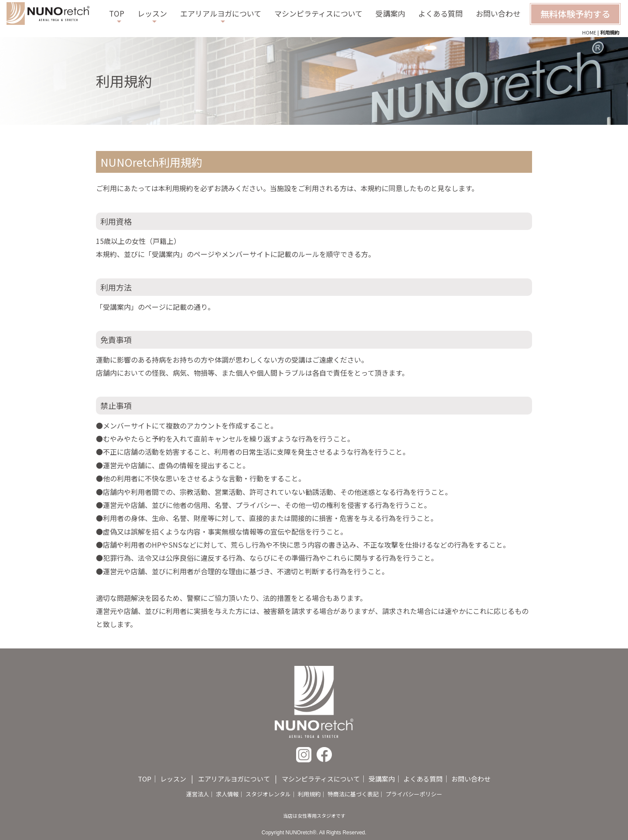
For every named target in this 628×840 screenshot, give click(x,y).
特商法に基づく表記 (353, 794)
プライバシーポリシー (414, 794)
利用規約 (309, 794)
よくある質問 (440, 13)
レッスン (152, 13)
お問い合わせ (498, 13)
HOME (589, 32)
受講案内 (390, 13)
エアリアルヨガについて (221, 13)
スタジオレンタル (268, 794)
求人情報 (227, 794)
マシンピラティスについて (318, 13)
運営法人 (198, 794)
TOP (117, 13)
